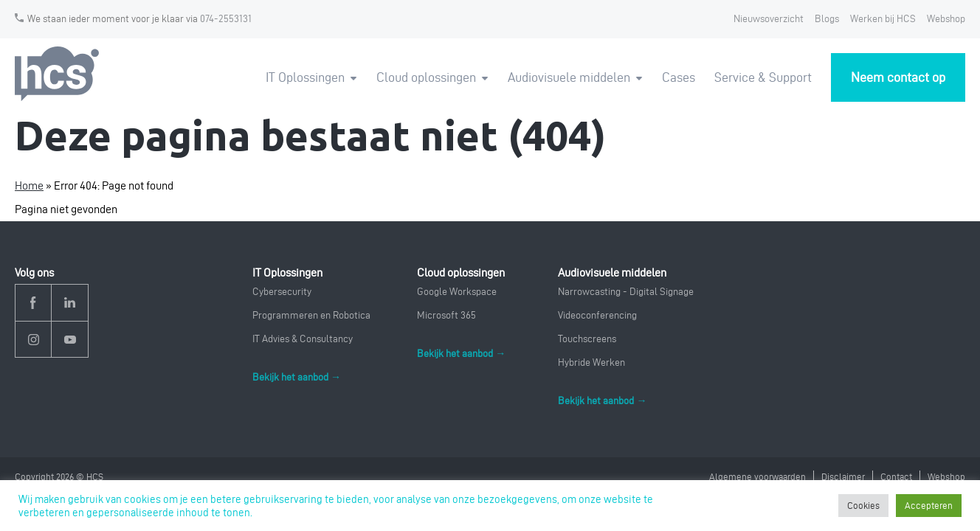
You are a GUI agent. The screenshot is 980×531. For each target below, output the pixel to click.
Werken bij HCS (883, 19)
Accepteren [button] (929, 505)
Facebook (33, 303)
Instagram (33, 340)
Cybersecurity (282, 292)
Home (29, 185)
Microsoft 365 (446, 315)
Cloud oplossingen (426, 77)
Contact (896, 476)
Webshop (946, 19)
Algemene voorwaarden (758, 476)
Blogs (827, 19)
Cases (679, 77)
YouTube (70, 340)
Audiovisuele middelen (569, 77)
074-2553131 (226, 19)
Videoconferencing (597, 315)
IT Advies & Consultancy (303, 339)
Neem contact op (898, 77)
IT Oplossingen (305, 77)
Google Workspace (457, 292)
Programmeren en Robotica (311, 315)
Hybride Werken (591, 362)
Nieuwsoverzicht (769, 19)
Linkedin (70, 303)
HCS (59, 74)
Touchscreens (587, 339)
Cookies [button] (863, 505)
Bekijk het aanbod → (297, 377)
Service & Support (763, 77)
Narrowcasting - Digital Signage (626, 292)
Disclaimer (843, 476)
